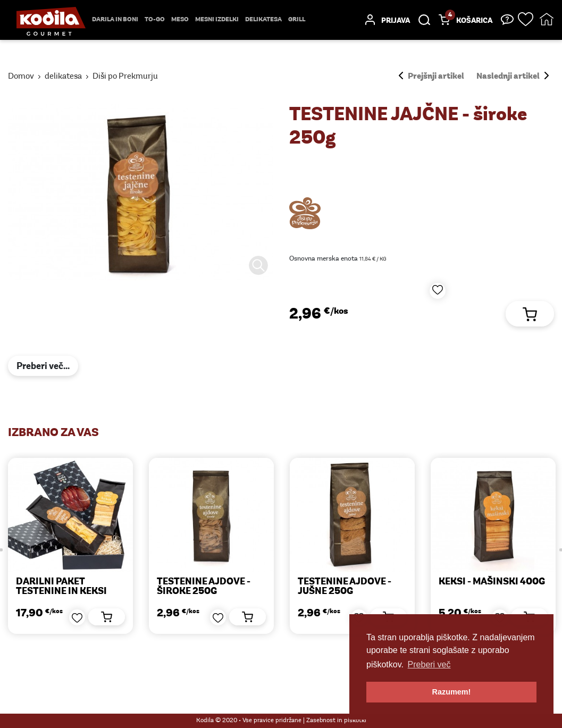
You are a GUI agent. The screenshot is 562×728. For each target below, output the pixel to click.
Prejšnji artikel (431, 77)
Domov (21, 77)
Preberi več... (43, 367)
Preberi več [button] (429, 664)
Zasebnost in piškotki (336, 721)
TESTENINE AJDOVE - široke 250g (200, 587)
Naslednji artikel (513, 77)
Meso (180, 20)
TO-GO (155, 20)
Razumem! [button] (452, 692)
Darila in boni (115, 20)
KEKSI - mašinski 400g (487, 582)
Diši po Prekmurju (125, 77)
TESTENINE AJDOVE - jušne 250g (341, 587)
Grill (297, 20)
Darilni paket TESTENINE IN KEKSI (59, 587)
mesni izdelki (217, 20)
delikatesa (263, 20)
